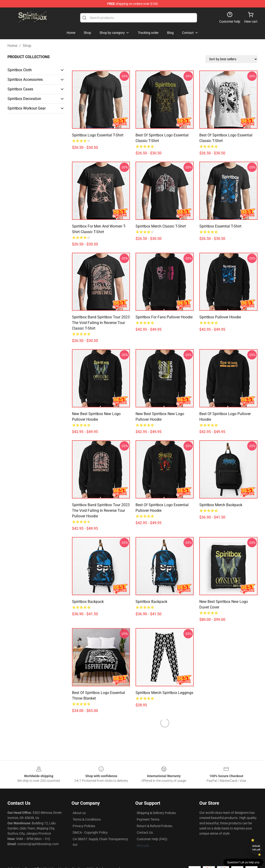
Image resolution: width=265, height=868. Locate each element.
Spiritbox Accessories (25, 80)
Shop (27, 46)
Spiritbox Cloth (20, 70)
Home (12, 46)
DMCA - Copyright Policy (90, 832)
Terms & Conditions (87, 819)
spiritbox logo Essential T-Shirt (98, 135)
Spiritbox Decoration (24, 99)
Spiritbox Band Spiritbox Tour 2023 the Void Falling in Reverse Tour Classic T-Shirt (101, 323)
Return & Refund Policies (154, 826)
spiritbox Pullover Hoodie (220, 317)
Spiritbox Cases (20, 89)
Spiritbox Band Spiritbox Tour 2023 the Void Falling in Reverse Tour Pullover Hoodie (101, 510)
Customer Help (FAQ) (152, 839)
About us (79, 813)
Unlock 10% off (256, 848)
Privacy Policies (84, 826)
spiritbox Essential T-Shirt (220, 226)
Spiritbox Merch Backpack (221, 505)
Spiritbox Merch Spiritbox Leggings (164, 693)
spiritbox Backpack (88, 602)
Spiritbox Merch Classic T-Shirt (161, 226)
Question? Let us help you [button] (243, 862)
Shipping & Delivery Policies (156, 813)
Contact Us (145, 832)
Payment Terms (148, 819)
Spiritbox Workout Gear (27, 108)
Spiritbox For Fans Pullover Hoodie (164, 317)
